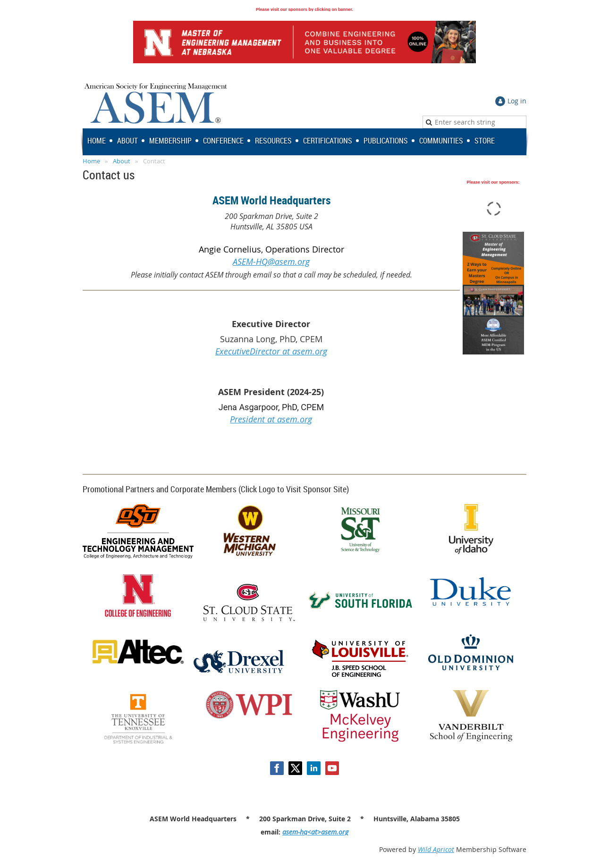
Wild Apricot (436, 849)
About (122, 161)
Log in (517, 101)
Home (91, 161)
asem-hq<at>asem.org (315, 832)
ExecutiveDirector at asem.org (271, 351)
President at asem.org (271, 419)
